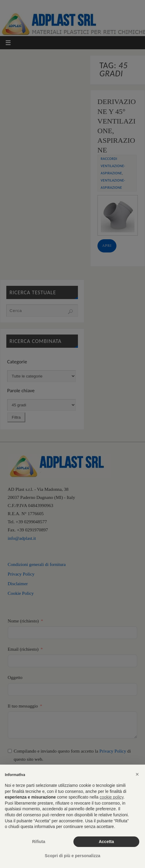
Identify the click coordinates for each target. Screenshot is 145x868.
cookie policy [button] (111, 797)
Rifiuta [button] (39, 842)
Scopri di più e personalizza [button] (72, 856)
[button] (137, 774)
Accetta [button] (106, 842)
